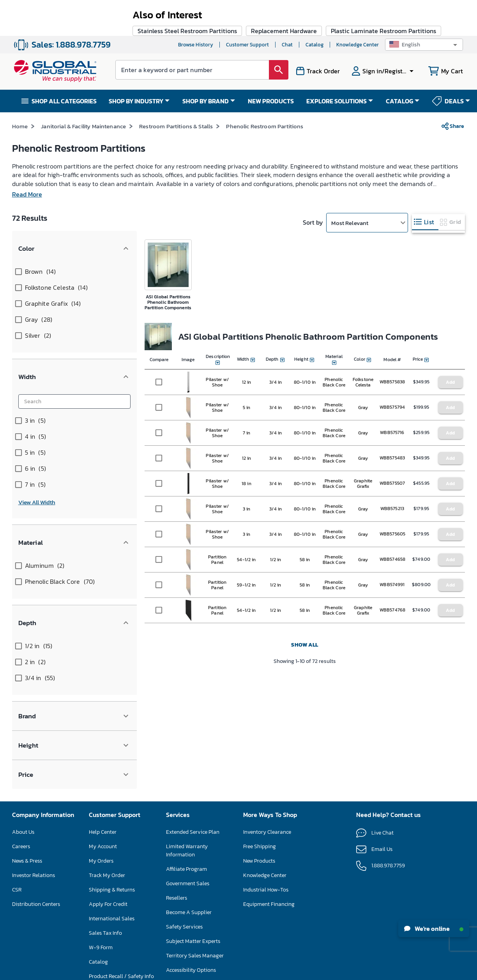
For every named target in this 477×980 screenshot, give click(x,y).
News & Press (27, 745)
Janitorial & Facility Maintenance (83, 90)
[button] (424, 9)
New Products (259, 745)
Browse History (196, 9)
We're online (434, 929)
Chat (287, 9)
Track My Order (107, 760)
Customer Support (247, 9)
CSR (17, 774)
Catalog (314, 9)
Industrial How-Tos (266, 774)
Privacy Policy (260, 971)
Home (20, 90)
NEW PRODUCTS (271, 65)
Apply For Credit (108, 789)
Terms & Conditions (223, 971)
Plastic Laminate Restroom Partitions (383, 668)
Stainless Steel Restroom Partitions (187, 668)
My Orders (101, 745)
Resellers (177, 782)
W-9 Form (101, 832)
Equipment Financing (269, 789)
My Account (103, 731)
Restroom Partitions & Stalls (176, 90)
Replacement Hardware (284, 668)
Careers (21, 731)
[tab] (425, 186)
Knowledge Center (358, 9)
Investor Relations (34, 760)
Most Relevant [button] (350, 187)
